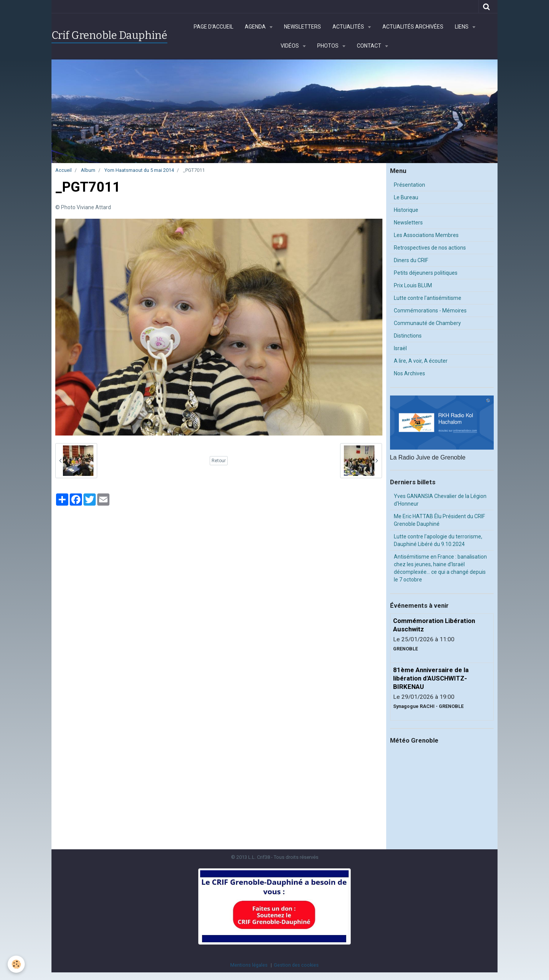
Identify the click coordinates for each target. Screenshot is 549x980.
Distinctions (408, 336)
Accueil (63, 170)
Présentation (409, 185)
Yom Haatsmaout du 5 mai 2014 (139, 170)
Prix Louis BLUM (413, 285)
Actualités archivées (413, 27)
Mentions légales (249, 965)
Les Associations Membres (426, 235)
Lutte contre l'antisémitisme (428, 298)
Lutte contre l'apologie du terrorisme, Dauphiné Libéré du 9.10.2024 (438, 540)
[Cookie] (16, 964)
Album (88, 170)
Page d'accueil (213, 27)
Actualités (349, 27)
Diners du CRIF (411, 260)
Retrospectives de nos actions (430, 248)
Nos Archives (409, 373)
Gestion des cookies (296, 965)
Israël (400, 348)
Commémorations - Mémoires (430, 311)
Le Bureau (406, 197)
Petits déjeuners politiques (426, 273)
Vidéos (290, 46)
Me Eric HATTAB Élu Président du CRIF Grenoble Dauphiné (439, 520)
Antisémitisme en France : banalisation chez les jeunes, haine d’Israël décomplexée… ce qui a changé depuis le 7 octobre (440, 568)
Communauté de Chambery (427, 323)
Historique (406, 210)
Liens (462, 27)
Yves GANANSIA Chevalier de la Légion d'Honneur (440, 500)
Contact (370, 46)
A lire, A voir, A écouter (421, 361)
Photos (328, 46)
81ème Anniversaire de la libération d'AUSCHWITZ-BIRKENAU (431, 678)
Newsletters (303, 27)
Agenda (256, 27)
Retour (219, 461)
